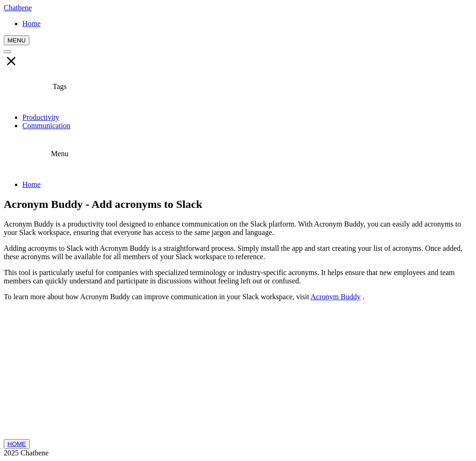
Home (31, 184)
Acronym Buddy (335, 297)
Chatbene (18, 8)
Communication (46, 126)
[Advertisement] (238, 374)
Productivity (41, 117)
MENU (17, 40)
